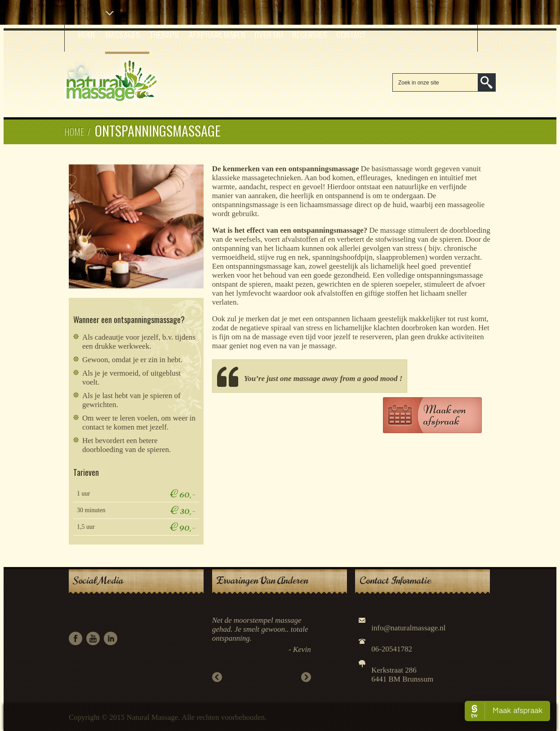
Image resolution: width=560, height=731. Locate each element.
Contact (351, 34)
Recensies (310, 34)
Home (87, 34)
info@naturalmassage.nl (408, 628)
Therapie (164, 34)
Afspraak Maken (217, 34)
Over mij (269, 34)
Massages (123, 34)
